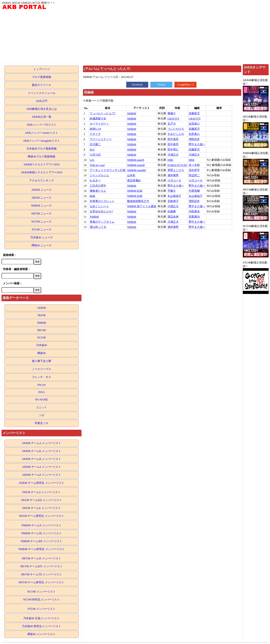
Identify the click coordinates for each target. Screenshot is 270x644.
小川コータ (174, 180)
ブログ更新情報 (41, 77)
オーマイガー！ (99, 124)
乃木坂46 (41, 345)
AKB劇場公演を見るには (41, 109)
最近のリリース (41, 85)
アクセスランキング (41, 180)
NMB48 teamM (136, 165)
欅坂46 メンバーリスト (41, 634)
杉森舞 (172, 211)
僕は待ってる (98, 227)
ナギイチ (95, 134)
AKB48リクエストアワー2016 (41, 164)
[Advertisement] (135, 37)
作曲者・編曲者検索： (17, 269)
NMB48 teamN (136, 160)
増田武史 (194, 139)
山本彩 (131, 175)
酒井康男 (173, 175)
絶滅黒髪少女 (98, 118)
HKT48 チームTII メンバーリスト (41, 574)
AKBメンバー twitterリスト (41, 133)
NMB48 (41, 323)
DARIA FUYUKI (177, 165)
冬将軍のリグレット (102, 201)
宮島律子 (173, 201)
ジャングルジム (99, 175)
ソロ (41, 415)
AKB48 (41, 308)
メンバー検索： (13, 283)
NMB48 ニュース (41, 206)
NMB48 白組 (135, 196)
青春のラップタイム (102, 222)
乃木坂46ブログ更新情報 (41, 149)
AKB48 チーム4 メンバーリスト (41, 467)
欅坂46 (41, 353)
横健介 (172, 113)
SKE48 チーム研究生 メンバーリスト (41, 516)
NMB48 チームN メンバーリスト (41, 525)
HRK (170, 160)
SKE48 (41, 315)
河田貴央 (194, 211)
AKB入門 (41, 101)
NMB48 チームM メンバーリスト (41, 533)
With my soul (97, 165)
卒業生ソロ (41, 423)
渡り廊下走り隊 (41, 361)
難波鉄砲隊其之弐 (138, 201)
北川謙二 (95, 144)
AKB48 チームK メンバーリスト (41, 451)
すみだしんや (176, 134)
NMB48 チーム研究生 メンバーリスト (41, 549)
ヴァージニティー (101, 139)
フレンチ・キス (41, 377)
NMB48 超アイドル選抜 (142, 206)
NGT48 (41, 338)
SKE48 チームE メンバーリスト (41, 508)
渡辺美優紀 (134, 180)
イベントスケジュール (41, 93)
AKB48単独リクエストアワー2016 (41, 172)
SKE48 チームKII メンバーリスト (41, 500)
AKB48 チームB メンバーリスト (41, 459)
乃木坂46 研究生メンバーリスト (41, 626)
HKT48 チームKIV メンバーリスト (41, 566)
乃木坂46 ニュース (41, 237)
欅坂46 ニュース (41, 245)
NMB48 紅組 (135, 191)
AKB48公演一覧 (41, 117)
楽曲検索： (10, 255)
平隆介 (172, 191)
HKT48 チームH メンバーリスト (41, 558)
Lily (92, 160)
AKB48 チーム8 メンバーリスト (41, 475)
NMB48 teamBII (136, 170)
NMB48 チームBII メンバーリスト (41, 541)
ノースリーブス (41, 369)
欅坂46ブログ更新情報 (41, 157)
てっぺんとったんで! (103, 113)
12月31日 (95, 155)
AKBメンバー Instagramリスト (41, 141)
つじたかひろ (176, 129)
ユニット (41, 407)
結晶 (92, 196)
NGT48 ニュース (41, 222)
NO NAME (41, 400)
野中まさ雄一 (197, 144)
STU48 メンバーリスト (41, 609)
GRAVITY (174, 119)
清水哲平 (194, 170)
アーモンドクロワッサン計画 (108, 170)
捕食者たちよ (98, 191)
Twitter (161, 85)
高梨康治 (194, 217)
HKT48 (41, 330)
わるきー (95, 180)
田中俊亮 (173, 139)
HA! (92, 150)
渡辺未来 (173, 217)
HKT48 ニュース (41, 213)
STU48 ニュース (41, 229)
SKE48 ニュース (41, 198)
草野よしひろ (176, 170)
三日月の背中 (98, 186)
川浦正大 (173, 155)
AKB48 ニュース (41, 190)
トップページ (41, 69)
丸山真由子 (174, 196)
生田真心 (194, 124)
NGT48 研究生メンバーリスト (41, 600)
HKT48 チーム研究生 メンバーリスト (41, 582)
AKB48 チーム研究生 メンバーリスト (41, 483)
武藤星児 (194, 113)
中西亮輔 (194, 191)
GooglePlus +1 (185, 85)
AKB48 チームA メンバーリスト (41, 443)
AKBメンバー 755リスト (41, 125)
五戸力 (172, 124)
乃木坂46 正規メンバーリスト (41, 618)
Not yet (41, 385)
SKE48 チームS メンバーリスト (41, 492)
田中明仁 (173, 149)
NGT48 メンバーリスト (41, 592)
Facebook (137, 85)
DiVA (41, 392)
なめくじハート (99, 206)
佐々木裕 (194, 165)
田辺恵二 (194, 175)
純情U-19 (95, 129)
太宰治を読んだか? (101, 211)
